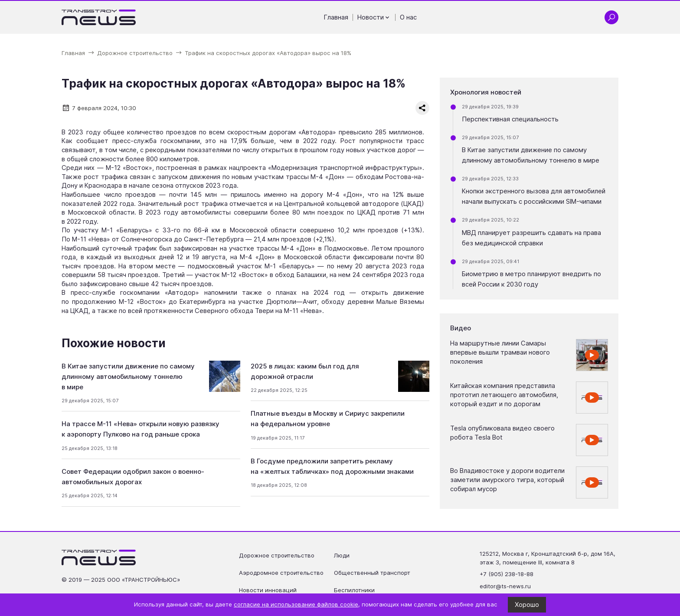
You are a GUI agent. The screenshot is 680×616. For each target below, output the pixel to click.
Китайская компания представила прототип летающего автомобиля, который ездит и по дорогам (504, 395)
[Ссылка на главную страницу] (99, 17)
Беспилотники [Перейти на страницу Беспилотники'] (354, 590)
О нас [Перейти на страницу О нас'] (408, 17)
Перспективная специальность (510, 119)
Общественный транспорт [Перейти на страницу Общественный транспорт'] (372, 573)
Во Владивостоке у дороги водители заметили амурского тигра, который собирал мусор (507, 480)
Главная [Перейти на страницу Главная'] (336, 17)
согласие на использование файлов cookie (296, 604)
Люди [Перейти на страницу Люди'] (342, 555)
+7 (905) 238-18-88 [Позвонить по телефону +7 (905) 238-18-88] (507, 574)
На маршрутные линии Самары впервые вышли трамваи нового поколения (500, 352)
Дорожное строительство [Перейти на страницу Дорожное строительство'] (277, 555)
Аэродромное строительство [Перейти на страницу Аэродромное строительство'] (281, 573)
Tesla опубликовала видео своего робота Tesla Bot (502, 433)
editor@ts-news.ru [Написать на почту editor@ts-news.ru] (505, 586)
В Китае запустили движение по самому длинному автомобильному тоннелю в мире (128, 376)
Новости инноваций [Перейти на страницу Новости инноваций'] (268, 590)
